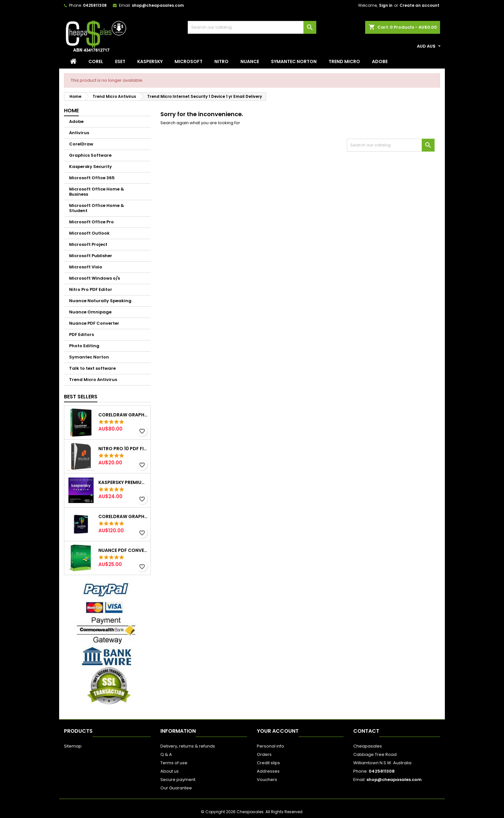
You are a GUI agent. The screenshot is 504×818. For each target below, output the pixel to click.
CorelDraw (81, 144)
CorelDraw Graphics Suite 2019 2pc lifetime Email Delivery (123, 415)
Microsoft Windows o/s (94, 278)
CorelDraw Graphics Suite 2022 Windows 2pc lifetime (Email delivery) (123, 516)
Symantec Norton (294, 61)
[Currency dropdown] (430, 46)
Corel (96, 61)
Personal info (270, 746)
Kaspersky (150, 61)
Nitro (221, 61)
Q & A (166, 754)
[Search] (252, 27)
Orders (264, 754)
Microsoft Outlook (89, 233)
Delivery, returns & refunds (188, 746)
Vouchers (267, 780)
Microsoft (189, 61)
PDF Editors (81, 335)
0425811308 (95, 5)
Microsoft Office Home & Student (97, 208)
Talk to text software (92, 368)
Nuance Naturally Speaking (100, 301)
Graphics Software (90, 155)
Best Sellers (81, 397)
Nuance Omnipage (90, 312)
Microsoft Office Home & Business (97, 192)
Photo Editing (84, 346)
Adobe (380, 61)
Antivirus (79, 133)
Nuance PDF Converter (94, 323)
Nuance (250, 61)
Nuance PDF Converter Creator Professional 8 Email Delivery (123, 550)
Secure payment (178, 780)
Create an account (419, 5)
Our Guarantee (176, 788)
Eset (120, 61)
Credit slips (268, 763)
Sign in (386, 5)
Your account (278, 731)
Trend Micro (344, 61)
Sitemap (73, 746)
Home (71, 111)
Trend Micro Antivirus (93, 380)
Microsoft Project (88, 244)
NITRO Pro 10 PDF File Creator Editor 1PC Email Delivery (123, 449)
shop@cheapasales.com (158, 5)
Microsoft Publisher (91, 256)
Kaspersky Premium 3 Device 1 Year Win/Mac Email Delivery (123, 482)
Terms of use (174, 763)
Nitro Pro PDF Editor (91, 289)
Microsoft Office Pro (91, 222)
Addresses (268, 771)
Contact (366, 731)
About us (170, 771)
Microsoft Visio (86, 267)
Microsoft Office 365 (92, 178)
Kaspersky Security (90, 167)
